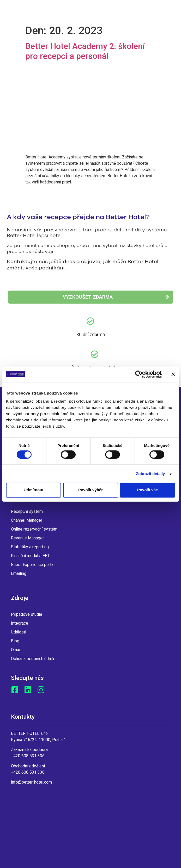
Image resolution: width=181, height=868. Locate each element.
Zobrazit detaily (150, 474)
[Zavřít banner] (173, 374)
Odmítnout (34, 490)
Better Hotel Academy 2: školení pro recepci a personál (85, 51)
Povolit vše (147, 490)
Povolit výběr (91, 490)
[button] (91, 297)
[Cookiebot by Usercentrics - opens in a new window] (139, 374)
